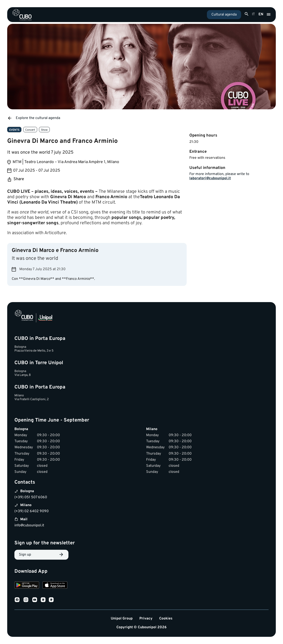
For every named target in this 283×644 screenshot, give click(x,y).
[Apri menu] (269, 15)
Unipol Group (122, 619)
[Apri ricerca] (247, 14)
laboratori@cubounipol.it (210, 178)
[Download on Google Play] (27, 586)
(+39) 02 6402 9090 (32, 511)
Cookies (166, 619)
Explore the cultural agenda (34, 118)
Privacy (146, 619)
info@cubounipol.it (29, 525)
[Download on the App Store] (55, 586)
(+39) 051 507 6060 (31, 497)
